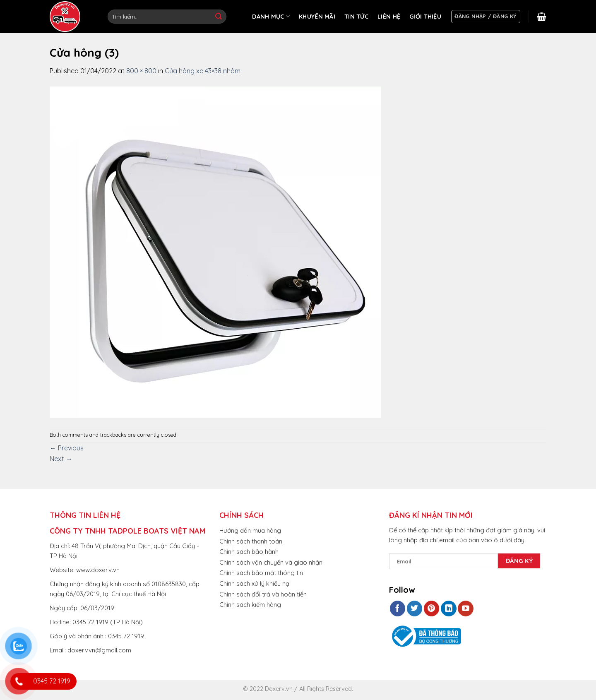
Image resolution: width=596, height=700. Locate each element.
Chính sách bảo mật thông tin (261, 573)
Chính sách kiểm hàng (250, 605)
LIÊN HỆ (389, 17)
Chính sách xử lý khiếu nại (255, 583)
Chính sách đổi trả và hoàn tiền (263, 594)
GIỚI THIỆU (425, 17)
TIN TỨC (356, 17)
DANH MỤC (271, 16)
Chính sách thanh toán (251, 541)
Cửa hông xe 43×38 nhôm (203, 71)
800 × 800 (141, 71)
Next (61, 459)
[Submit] (219, 17)
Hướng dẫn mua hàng (250, 530)
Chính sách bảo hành (249, 552)
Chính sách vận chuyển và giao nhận (271, 562)
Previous (67, 448)
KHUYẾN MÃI (317, 17)
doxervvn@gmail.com (99, 650)
